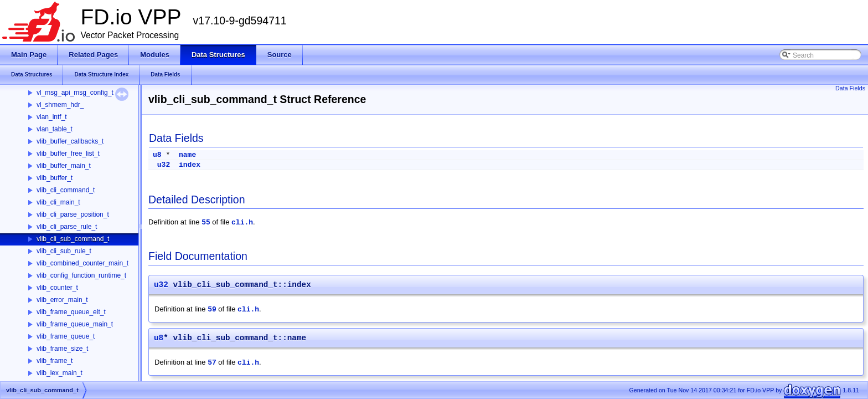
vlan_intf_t (52, 117)
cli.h (242, 222)
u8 (157, 155)
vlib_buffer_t (55, 178)
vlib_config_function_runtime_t (81, 275)
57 (212, 363)
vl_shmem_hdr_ (60, 105)
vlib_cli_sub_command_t (73, 239)
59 (212, 310)
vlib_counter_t (57, 288)
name (187, 155)
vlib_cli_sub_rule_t (64, 251)
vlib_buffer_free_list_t (68, 154)
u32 (164, 165)
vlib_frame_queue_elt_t (71, 312)
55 (206, 222)
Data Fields (850, 88)
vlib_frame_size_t (62, 349)
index (190, 165)
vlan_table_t (55, 129)
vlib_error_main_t (62, 300)
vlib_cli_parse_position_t (73, 214)
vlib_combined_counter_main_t (82, 263)
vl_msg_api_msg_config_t (75, 93)
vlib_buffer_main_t (64, 166)
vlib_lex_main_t (60, 373)
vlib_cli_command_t (66, 190)
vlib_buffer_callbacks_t (70, 141)
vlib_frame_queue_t (66, 336)
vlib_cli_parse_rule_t (67, 227)
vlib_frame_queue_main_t (75, 324)
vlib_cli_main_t (58, 202)
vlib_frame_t (55, 361)
